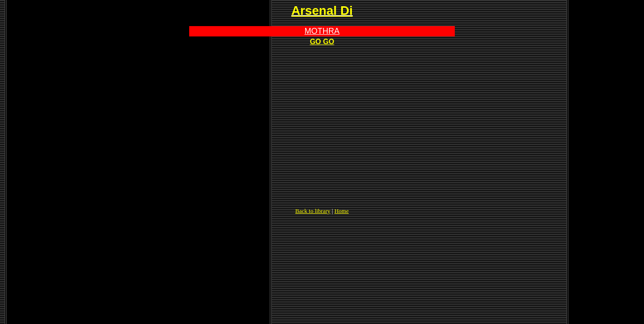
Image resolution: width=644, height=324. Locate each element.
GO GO (322, 42)
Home (342, 211)
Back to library (313, 211)
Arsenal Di (322, 11)
